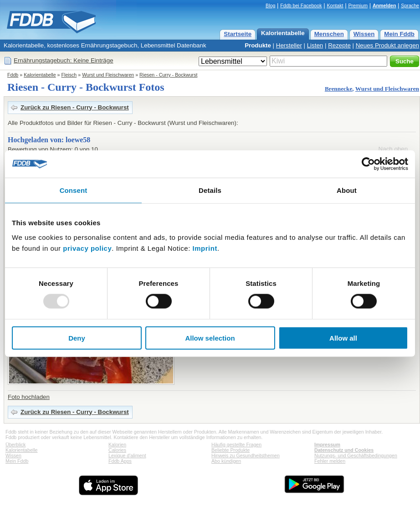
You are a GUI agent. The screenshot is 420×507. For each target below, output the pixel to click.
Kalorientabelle (283, 33)
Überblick (15, 445)
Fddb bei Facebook (301, 5)
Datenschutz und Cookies (344, 450)
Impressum (327, 445)
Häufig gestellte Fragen (236, 445)
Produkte (258, 45)
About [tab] (347, 190)
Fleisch (69, 75)
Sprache (410, 5)
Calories (117, 450)
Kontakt (335, 5)
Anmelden (384, 5)
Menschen (329, 34)
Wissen (364, 34)
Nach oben (393, 149)
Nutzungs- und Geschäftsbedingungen (356, 455)
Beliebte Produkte (230, 450)
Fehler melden (330, 461)
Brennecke (338, 89)
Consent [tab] (74, 190)
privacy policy (87, 248)
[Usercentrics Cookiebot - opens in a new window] (368, 164)
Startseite (238, 34)
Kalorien (117, 445)
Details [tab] (210, 190)
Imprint (205, 248)
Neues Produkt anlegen (387, 45)
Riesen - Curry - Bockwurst (168, 75)
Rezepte (339, 45)
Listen (315, 45)
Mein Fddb (399, 34)
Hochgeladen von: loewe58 (49, 140)
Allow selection (210, 338)
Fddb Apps (120, 461)
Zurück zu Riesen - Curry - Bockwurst (75, 107)
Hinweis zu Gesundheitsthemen (246, 455)
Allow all (343, 338)
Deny (77, 338)
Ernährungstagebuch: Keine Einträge (64, 60)
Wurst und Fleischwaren (108, 75)
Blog (270, 5)
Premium (358, 5)
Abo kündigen (226, 461)
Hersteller (289, 45)
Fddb (13, 75)
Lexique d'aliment (127, 455)
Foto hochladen (29, 397)
